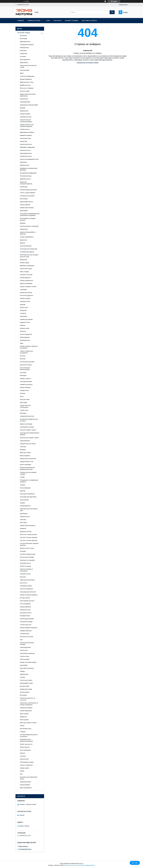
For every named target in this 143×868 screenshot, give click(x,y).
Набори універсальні (26, 281)
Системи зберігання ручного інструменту (29, 735)
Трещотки (23, 331)
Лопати (22, 726)
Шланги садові (25, 263)
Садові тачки (24, 410)
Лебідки (22, 671)
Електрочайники (25, 785)
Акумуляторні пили (26, 144)
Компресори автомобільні (28, 459)
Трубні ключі (24, 307)
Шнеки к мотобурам (26, 424)
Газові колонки (25, 656)
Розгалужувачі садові (27, 762)
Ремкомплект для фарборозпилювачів (26, 740)
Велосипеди (24, 199)
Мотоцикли (23, 695)
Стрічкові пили (24, 634)
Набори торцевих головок (28, 287)
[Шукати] (112, 12)
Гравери (22, 503)
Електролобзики (25, 114)
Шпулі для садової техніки (28, 723)
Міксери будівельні (26, 79)
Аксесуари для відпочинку (28, 497)
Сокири (22, 477)
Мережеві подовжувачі (27, 266)
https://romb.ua (24, 846)
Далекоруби (24, 211)
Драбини (23, 223)
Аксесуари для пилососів (28, 592)
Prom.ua (81, 864)
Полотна (23, 356)
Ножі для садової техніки (28, 430)
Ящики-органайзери (26, 283)
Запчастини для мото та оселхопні (28, 699)
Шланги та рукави (25, 566)
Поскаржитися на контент (72, 865)
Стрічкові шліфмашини (27, 76)
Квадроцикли (24, 674)
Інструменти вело (25, 563)
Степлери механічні (26, 382)
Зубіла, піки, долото (26, 744)
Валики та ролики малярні (28, 662)
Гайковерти (23, 162)
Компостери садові (26, 269)
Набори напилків (25, 387)
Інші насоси (24, 583)
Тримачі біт (23, 717)
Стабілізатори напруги (27, 252)
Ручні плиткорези (25, 750)
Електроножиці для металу (28, 190)
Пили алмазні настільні (27, 601)
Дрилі (22, 73)
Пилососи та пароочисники (28, 534)
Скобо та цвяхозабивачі (28, 193)
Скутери (22, 677)
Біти (21, 774)
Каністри (23, 491)
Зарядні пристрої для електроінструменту (27, 125)
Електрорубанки (25, 102)
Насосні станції (25, 91)
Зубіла (22, 771)
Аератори (23, 520)
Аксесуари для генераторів (29, 249)
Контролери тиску (25, 138)
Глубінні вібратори (26, 711)
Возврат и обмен (72, 21)
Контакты (58, 21)
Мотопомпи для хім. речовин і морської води (29, 256)
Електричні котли (25, 574)
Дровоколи (23, 240)
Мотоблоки (23, 36)
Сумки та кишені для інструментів (26, 352)
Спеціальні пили (25, 301)
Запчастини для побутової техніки (28, 66)
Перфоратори (24, 48)
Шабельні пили (25, 165)
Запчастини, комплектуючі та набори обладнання (29, 704)
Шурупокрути (24, 62)
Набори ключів (25, 328)
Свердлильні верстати (27, 416)
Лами (22, 343)
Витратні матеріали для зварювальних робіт (27, 468)
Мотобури (23, 413)
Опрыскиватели (25, 441)
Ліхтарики (23, 551)
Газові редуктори (25, 647)
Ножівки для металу (26, 384)
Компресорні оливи (26, 689)
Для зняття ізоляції (26, 365)
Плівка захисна (25, 747)
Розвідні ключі (24, 390)
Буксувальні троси (26, 613)
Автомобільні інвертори (27, 653)
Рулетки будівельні (26, 334)
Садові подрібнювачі (27, 237)
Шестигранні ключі (26, 729)
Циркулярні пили (25, 42)
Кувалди (23, 304)
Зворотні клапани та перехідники (26, 570)
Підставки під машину (27, 668)
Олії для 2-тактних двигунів (29, 537)
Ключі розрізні (24, 720)
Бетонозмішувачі (25, 488)
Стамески (23, 313)
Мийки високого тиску (27, 82)
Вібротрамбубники (26, 788)
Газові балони (24, 500)
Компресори (24, 229)
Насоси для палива (26, 680)
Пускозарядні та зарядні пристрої (28, 219)
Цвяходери (23, 402)
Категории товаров (24, 33)
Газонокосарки (25, 70)
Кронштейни (24, 665)
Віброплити (23, 260)
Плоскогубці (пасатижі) (27, 362)
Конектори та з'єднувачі (27, 560)
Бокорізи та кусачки (26, 275)
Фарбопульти (24, 111)
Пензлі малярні (25, 659)
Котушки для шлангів (27, 637)
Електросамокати (25, 607)
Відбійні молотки (25, 85)
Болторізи (23, 373)
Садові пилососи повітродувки (25, 406)
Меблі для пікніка (25, 453)
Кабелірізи (23, 375)
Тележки (22, 485)
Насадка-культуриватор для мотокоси (29, 420)
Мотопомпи (23, 39)
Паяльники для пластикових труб (29, 510)
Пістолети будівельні (26, 295)
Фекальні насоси (25, 150)
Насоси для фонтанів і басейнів (27, 643)
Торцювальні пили (26, 117)
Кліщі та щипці (24, 272)
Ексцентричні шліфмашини (28, 173)
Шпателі (22, 753)
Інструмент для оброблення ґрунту (29, 778)
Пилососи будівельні (26, 589)
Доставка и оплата (89, 21)
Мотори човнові (25, 598)
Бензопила (23, 51)
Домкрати (23, 528)
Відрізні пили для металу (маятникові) (28, 95)
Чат (135, 863)
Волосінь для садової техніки (29, 438)
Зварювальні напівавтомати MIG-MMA (29, 169)
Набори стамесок (25, 379)
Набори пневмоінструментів (29, 628)
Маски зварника (25, 456)
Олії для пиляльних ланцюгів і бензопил (29, 544)
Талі (21, 640)
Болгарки (23, 56)
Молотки (23, 359)
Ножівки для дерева (26, 319)
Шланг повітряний (25, 465)
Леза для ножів (25, 399)
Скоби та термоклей (26, 765)
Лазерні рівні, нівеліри (27, 208)
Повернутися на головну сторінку (88, 63)
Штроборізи (24, 514)
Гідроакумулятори (26, 153)
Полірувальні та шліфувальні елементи (29, 481)
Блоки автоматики (26, 246)
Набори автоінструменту (28, 525)
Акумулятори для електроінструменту (26, 121)
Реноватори (24, 187)
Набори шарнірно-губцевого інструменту (29, 347)
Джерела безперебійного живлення (28, 233)
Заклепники (23, 316)
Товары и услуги (34, 21)
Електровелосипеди (26, 622)
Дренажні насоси (25, 179)
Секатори (23, 447)
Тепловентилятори (26, 176)
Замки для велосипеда (27, 580)
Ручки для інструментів (27, 494)
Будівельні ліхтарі (26, 531)
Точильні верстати (26, 625)
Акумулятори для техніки (28, 444)
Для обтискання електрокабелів (25, 369)
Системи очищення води (28, 554)
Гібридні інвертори (26, 631)
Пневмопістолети (25, 610)
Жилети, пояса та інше (27, 548)
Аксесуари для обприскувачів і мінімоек (30, 434)
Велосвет (23, 577)
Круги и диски (24, 714)
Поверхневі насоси (26, 156)
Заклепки (23, 756)
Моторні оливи (25, 686)
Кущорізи (23, 450)
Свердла (23, 732)
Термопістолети (25, 517)
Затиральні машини (26, 708)
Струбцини (23, 290)
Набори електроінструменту (29, 595)
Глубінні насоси (25, 129)
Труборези (23, 310)
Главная (20, 21)
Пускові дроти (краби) (27, 619)
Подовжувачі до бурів (27, 427)
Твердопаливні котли (27, 462)
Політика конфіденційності (87, 865)
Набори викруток (25, 278)
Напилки (23, 325)
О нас (48, 21)
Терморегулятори (25, 782)
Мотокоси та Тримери (27, 88)
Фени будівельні (25, 60)
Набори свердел (25, 298)
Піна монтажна (25, 692)
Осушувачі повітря (26, 586)
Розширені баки (25, 616)
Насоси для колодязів (27, 557)
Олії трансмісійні (25, 604)
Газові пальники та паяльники (29, 226)
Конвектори (23, 141)
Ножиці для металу (26, 292)
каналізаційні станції (26, 683)
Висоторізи (23, 522)
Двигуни (22, 243)
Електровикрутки (25, 506)
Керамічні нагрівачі (26, 135)
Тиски (22, 396)
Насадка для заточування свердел (28, 473)
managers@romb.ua (25, 849)
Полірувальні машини (27, 45)
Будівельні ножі (25, 322)
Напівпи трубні (24, 768)
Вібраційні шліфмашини (27, 147)
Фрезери (23, 108)
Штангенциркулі (25, 337)
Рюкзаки (23, 393)
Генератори (24, 53)
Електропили (24, 99)
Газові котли (24, 650)
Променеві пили (25, 340)
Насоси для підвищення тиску (29, 159)
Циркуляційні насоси (26, 202)
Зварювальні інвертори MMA (29, 105)
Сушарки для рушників (27, 196)
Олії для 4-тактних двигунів (29, 540)
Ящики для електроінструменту (26, 183)
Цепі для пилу (24, 759)
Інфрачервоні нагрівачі (27, 132)
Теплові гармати (25, 205)
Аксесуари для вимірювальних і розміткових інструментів (30, 215)
